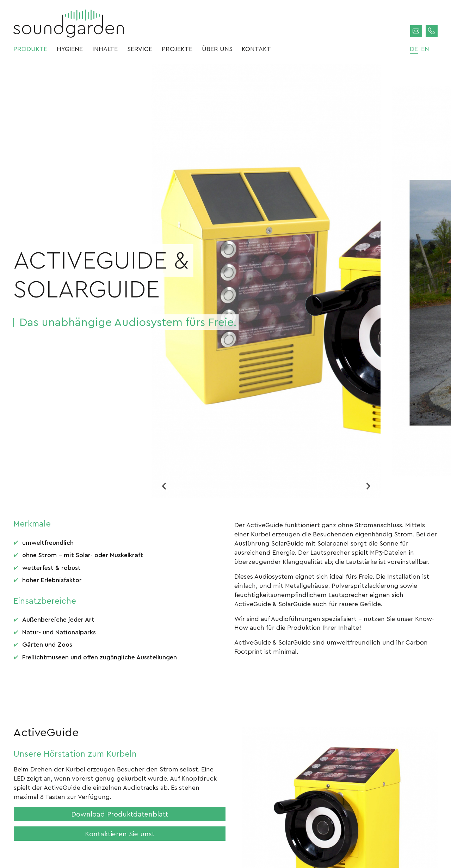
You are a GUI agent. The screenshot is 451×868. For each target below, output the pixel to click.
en (425, 48)
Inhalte (105, 48)
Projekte (177, 48)
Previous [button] (164, 486)
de (414, 48)
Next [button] (368, 486)
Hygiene (70, 48)
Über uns (217, 48)
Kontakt (256, 48)
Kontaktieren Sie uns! (120, 833)
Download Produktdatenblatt (120, 814)
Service (140, 48)
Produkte (30, 48)
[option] (266, 281)
